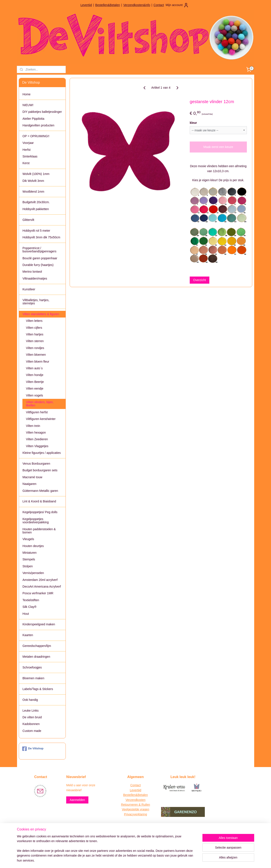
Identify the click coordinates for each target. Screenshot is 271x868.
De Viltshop (33, 749)
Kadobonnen (31, 724)
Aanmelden (77, 800)
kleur (193, 123)
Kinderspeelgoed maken (39, 624)
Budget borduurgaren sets (40, 470)
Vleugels (28, 539)
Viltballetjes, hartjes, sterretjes (36, 302)
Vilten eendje (35, 388)
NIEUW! (28, 105)
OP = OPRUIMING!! (36, 136)
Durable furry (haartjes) (38, 265)
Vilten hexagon (36, 432)
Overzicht (200, 280)
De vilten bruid (32, 717)
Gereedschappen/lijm (37, 646)
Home (26, 94)
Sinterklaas (30, 156)
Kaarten (28, 635)
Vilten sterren (35, 341)
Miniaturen (29, 553)
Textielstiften (31, 600)
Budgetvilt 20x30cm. (36, 202)
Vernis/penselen (33, 573)
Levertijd (86, 5)
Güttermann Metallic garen (40, 491)
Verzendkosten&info (137, 5)
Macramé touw (32, 477)
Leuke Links (31, 711)
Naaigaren (29, 484)
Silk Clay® (29, 607)
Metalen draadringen (36, 657)
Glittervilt (28, 220)
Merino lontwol (32, 272)
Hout (26, 614)
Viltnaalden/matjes (35, 278)
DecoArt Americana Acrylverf (42, 587)
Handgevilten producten (38, 125)
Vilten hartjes (35, 334)
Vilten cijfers (34, 328)
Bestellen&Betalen (108, 5)
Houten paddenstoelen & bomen (39, 531)
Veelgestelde (130, 809)
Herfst (26, 150)
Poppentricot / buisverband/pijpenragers (39, 250)
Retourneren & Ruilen (135, 805)
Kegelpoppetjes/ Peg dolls (40, 512)
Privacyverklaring (135, 814)
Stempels (29, 559)
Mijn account (177, 5)
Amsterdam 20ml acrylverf (40, 580)
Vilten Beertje (35, 382)
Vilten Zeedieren (37, 439)
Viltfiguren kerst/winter (41, 419)
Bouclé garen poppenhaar (40, 258)
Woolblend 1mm (33, 192)
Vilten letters (34, 321)
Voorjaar (28, 143)
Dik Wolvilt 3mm (33, 181)
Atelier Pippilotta (33, 119)
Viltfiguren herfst (37, 412)
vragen (144, 809)
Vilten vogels (34, 395)
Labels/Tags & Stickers (38, 689)
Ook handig (30, 700)
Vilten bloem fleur (38, 362)
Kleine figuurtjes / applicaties (42, 453)
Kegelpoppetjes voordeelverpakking (35, 521)
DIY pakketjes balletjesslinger (42, 112)
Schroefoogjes (32, 667)
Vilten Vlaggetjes (37, 446)
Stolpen (27, 566)
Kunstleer (29, 289)
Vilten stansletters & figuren (41, 314)
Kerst (26, 163)
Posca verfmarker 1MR (38, 593)
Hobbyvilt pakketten (36, 209)
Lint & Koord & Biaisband (39, 501)
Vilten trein (33, 426)
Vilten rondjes (35, 348)
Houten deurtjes (33, 546)
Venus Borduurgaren (36, 464)
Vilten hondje (35, 375)
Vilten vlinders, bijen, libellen (40, 404)
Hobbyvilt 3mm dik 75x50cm (41, 237)
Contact (159, 5)
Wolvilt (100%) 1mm (36, 174)
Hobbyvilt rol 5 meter (36, 231)
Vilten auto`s (34, 368)
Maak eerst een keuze (218, 147)
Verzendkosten (135, 800)
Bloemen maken (33, 678)
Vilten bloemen (36, 355)
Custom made (32, 731)
